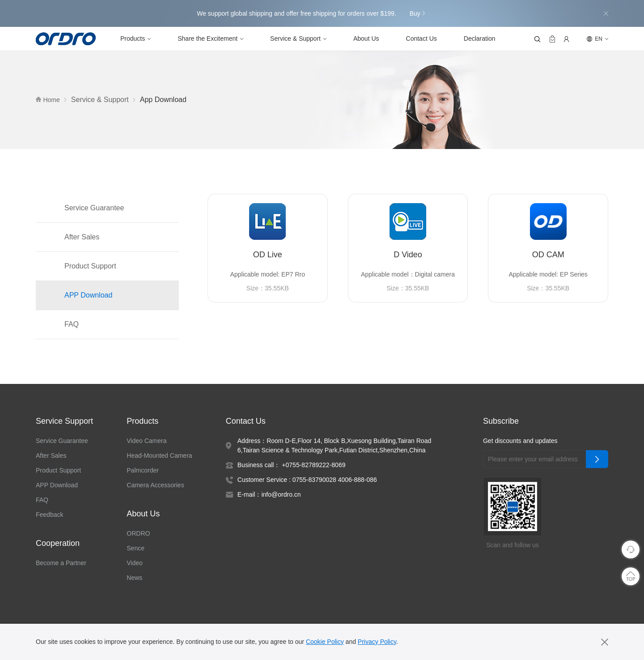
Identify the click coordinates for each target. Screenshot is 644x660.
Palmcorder (145, 471)
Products (133, 39)
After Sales (82, 238)
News (136, 578)
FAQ (71, 325)
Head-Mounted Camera (162, 456)
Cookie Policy (328, 642)
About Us (369, 39)
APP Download (89, 296)
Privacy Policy (381, 642)
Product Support (92, 267)
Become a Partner (61, 563)
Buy (418, 13)
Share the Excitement (209, 39)
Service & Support (298, 39)
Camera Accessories (156, 485)
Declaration (483, 39)
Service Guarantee (95, 209)
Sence (137, 549)
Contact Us (424, 39)
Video (136, 563)
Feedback (50, 515)
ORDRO (139, 534)
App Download (167, 100)
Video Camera (148, 441)
